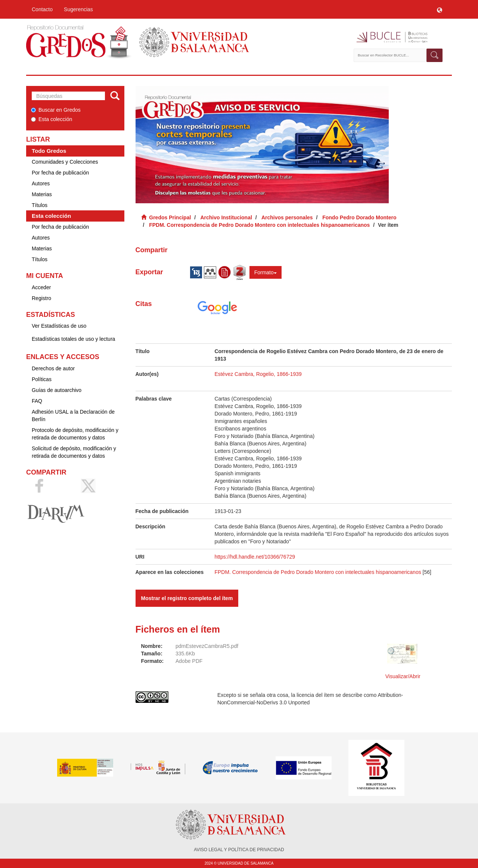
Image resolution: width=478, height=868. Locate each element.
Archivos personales (287, 217)
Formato (266, 272)
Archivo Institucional (226, 217)
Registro (41, 298)
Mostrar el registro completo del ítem (187, 598)
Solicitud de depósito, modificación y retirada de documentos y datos (74, 452)
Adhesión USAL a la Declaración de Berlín (73, 416)
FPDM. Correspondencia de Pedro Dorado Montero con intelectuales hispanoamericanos (259, 225)
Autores (41, 183)
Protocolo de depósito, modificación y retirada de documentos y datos (75, 434)
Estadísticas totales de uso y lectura (73, 339)
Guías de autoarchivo (57, 390)
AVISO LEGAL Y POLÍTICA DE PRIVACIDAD (239, 850)
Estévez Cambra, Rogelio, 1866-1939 (258, 374)
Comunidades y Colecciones (65, 162)
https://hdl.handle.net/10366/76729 (255, 557)
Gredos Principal (170, 217)
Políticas (42, 379)
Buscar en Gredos (56, 110)
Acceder (41, 287)
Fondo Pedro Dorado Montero (359, 217)
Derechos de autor (53, 368)
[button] (440, 9)
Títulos (40, 205)
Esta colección (52, 119)
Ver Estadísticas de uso (59, 326)
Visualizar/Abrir (403, 676)
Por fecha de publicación (60, 173)
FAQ (37, 401)
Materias (42, 194)
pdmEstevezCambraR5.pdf (207, 646)
